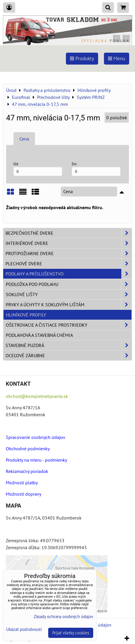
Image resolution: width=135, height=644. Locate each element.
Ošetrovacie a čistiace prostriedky (69, 325)
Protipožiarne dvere (69, 253)
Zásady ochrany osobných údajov (63, 617)
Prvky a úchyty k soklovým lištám (69, 305)
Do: (96, 169)
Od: (38, 169)
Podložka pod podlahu (69, 284)
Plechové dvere (69, 264)
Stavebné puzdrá (69, 345)
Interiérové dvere (69, 243)
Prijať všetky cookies (71, 633)
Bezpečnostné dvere (69, 233)
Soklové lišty (69, 294)
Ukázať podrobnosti (24, 630)
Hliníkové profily (26, 315)
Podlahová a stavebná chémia (39, 335)
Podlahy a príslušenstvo (69, 274)
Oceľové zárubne (69, 355)
